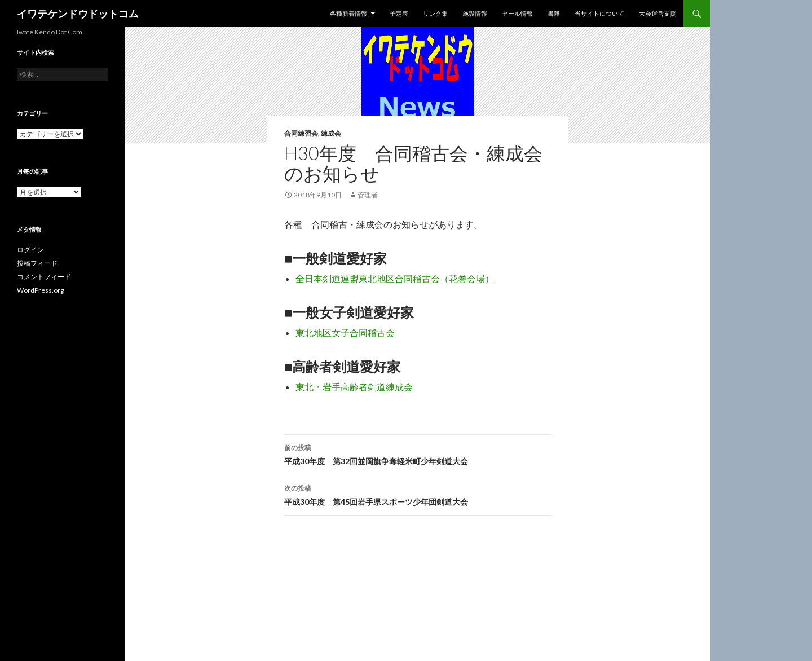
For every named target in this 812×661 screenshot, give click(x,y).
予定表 (399, 13)
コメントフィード (44, 277)
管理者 (368, 195)
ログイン (30, 250)
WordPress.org (40, 290)
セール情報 (517, 13)
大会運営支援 (657, 13)
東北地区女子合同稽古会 (345, 332)
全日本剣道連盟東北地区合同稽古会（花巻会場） (395, 278)
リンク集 (435, 13)
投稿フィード (37, 263)
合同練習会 (301, 133)
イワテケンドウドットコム (78, 14)
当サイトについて (599, 13)
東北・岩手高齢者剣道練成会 (354, 387)
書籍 (554, 13)
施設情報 (475, 13)
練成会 (331, 133)
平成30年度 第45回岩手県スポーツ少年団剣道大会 (418, 494)
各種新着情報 (348, 13)
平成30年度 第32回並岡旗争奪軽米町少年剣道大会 (418, 453)
